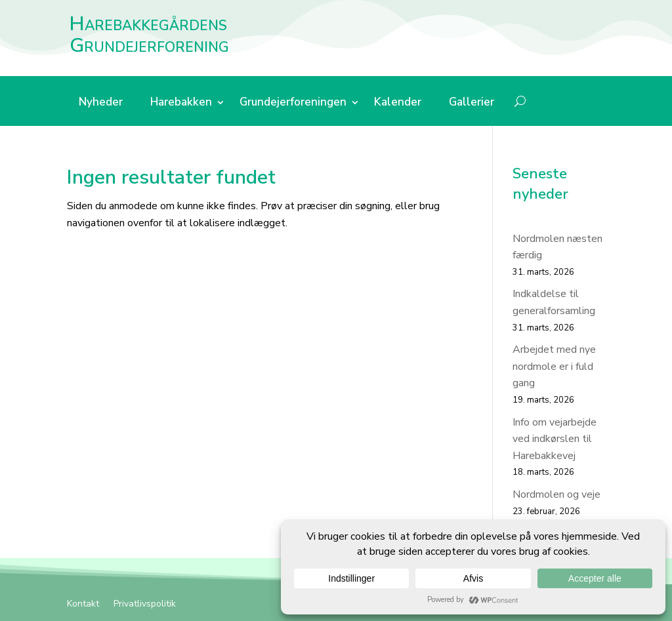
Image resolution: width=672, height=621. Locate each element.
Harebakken (181, 104)
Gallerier (472, 104)
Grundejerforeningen (293, 104)
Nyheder (101, 104)
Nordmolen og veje (556, 494)
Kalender (398, 104)
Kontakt (83, 605)
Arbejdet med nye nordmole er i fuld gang (554, 366)
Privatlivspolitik (145, 605)
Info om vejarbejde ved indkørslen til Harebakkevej (555, 439)
